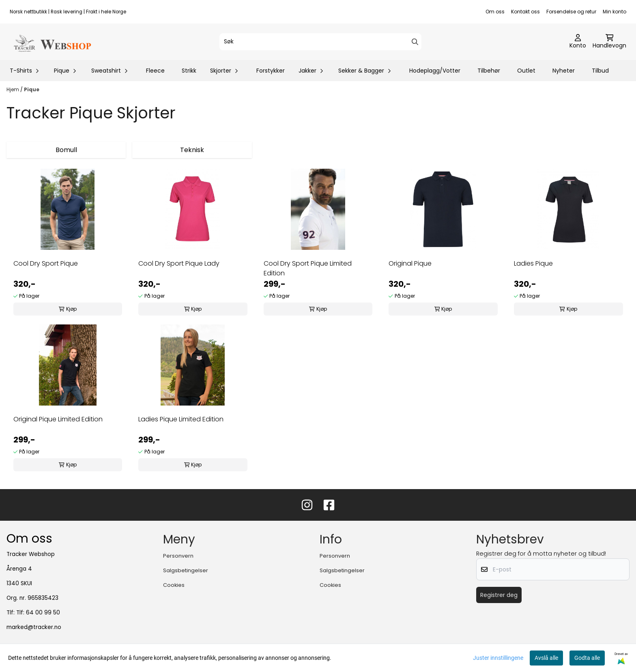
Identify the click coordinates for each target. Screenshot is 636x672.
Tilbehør (489, 71)
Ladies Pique (533, 263)
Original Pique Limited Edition (58, 419)
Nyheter (564, 71)
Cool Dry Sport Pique (46, 263)
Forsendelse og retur (571, 12)
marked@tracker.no (34, 627)
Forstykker (271, 71)
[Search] (415, 42)
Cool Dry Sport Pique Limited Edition (308, 268)
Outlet (526, 71)
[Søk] (320, 42)
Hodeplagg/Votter (435, 71)
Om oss (495, 12)
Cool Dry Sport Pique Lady (179, 263)
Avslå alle (546, 658)
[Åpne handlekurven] (609, 42)
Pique (32, 89)
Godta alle (587, 658)
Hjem (13, 89)
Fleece (155, 71)
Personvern (178, 556)
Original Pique (410, 263)
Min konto (615, 12)
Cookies (174, 585)
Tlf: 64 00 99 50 (38, 613)
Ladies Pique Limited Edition (181, 419)
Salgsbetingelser (186, 570)
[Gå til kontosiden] (578, 42)
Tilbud (600, 71)
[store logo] (52, 42)
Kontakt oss (525, 12)
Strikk (189, 71)
